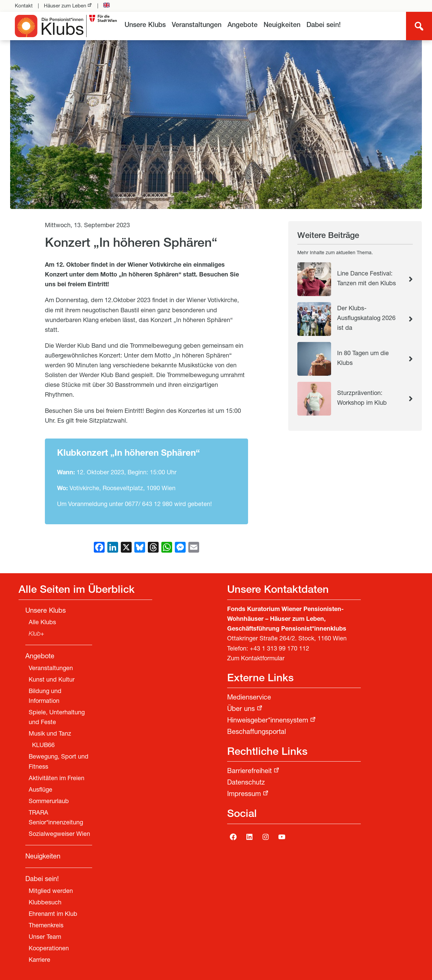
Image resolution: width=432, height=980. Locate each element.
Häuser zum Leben (65, 6)
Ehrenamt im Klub (53, 915)
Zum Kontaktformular (256, 659)
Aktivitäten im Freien (57, 779)
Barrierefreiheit (249, 772)
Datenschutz (246, 783)
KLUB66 (43, 746)
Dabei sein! (324, 26)
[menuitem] (145, 26)
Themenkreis (46, 926)
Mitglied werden (51, 892)
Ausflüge (40, 790)
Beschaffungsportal (256, 733)
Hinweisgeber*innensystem (268, 721)
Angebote (242, 26)
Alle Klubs (42, 623)
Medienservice (249, 698)
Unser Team (45, 937)
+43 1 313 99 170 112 (279, 649)
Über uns (241, 710)
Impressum (244, 795)
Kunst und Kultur (52, 680)
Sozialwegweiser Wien (59, 835)
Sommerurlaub (49, 802)
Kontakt (24, 6)
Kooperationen (49, 949)
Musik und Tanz (50, 734)
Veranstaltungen (197, 26)
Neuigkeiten (282, 26)
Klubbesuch (45, 903)
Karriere (39, 960)
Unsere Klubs (145, 26)
